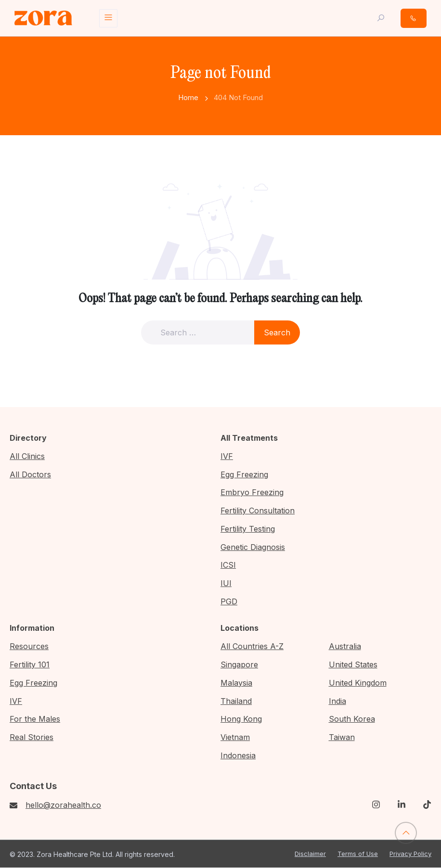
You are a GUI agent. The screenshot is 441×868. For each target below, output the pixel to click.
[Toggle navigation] (108, 18)
